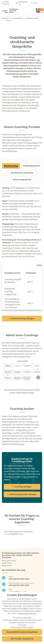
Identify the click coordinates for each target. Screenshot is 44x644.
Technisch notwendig (23, 622)
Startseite (5, 18)
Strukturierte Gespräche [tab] (22, 173)
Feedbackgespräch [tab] (32, 166)
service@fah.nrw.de (17, 592)
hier (32, 393)
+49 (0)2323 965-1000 (19, 579)
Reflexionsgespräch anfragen (22, 494)
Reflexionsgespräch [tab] (22, 180)
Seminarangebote (18, 18)
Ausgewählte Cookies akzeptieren (22, 636)
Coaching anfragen (22, 487)
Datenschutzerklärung (27, 617)
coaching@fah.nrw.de (15, 534)
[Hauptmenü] (42, 11)
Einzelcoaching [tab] (11, 166)
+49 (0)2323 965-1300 (19, 585)
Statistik (23, 629)
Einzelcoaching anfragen (22, 319)
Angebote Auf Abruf (32, 18)
